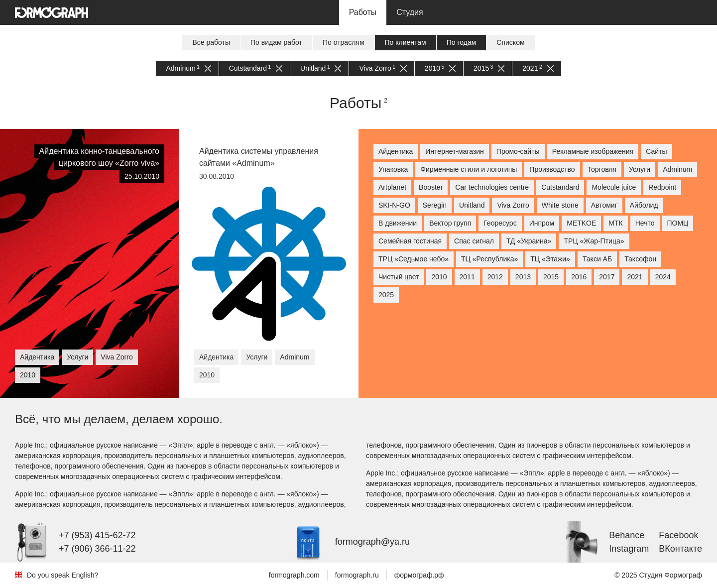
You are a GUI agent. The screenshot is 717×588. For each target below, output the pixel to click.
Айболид (644, 205)
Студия (410, 12)
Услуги (640, 169)
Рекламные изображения (593, 151)
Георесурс (500, 223)
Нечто (645, 223)
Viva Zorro (383, 68)
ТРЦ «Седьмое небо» (414, 259)
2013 (523, 277)
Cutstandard (256, 68)
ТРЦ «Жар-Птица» (594, 241)
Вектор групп (450, 223)
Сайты (656, 151)
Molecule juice (614, 187)
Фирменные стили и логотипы (469, 169)
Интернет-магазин (455, 151)
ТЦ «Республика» (489, 259)
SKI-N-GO (394, 205)
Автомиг (604, 205)
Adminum (188, 68)
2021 (538, 68)
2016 (579, 277)
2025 (386, 295)
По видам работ (276, 42)
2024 (663, 277)
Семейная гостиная (410, 241)
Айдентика (396, 151)
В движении (398, 223)
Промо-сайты (518, 151)
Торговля (602, 169)
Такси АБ (597, 259)
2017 (607, 277)
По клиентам (406, 42)
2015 (489, 68)
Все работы (211, 42)
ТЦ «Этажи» (550, 259)
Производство (552, 169)
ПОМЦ (678, 223)
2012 (495, 277)
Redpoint (662, 187)
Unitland (321, 68)
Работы (363, 12)
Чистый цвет (399, 277)
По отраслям (344, 42)
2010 (440, 68)
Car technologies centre (492, 187)
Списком (510, 42)
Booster (431, 187)
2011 (467, 277)
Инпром (542, 223)
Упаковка (393, 169)
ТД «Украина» (529, 241)
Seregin (435, 205)
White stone (560, 205)
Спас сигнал (474, 241)
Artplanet (392, 187)
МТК (615, 223)
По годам (462, 42)
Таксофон (640, 259)
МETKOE (581, 223)
